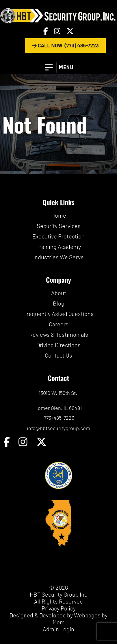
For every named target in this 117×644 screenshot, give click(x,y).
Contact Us (58, 355)
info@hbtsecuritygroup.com (58, 428)
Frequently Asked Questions (58, 314)
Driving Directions (58, 345)
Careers (59, 324)
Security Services (59, 226)
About (59, 293)
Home (59, 215)
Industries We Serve (58, 257)
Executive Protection (58, 236)
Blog (59, 303)
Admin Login (58, 629)
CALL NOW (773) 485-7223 (65, 45)
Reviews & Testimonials (59, 334)
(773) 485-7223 (58, 418)
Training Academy (59, 247)
